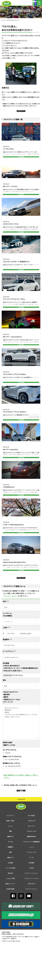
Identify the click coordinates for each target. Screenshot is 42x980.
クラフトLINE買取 (10, 904)
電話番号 (6, 672)
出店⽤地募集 (10, 925)
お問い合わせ (32, 920)
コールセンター (28, 4)
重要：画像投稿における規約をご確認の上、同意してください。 (21, 809)
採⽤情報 (31, 899)
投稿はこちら (22, 113)
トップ (3, 20)
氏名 (4, 634)
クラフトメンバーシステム (32, 915)
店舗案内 (34, 4)
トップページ (10, 852)
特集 (10, 868)
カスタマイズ (32, 857)
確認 (22, 825)
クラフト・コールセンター (32, 910)
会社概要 (10, 899)
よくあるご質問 (10, 915)
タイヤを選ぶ (31, 852)
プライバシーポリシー (10, 629)
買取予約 (10, 910)
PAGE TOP (22, 836)
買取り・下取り (10, 857)
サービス (10, 878)
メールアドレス (8, 684)
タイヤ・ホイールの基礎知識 (31, 878)
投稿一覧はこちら (22, 609)
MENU (39, 4)
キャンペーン (31, 862)
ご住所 (5, 660)
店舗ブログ (10, 873)
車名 (4, 713)
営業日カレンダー (10, 920)
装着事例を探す (17, 4)
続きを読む (22, 161)
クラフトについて (32, 868)
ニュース (10, 862)
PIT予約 (31, 904)
